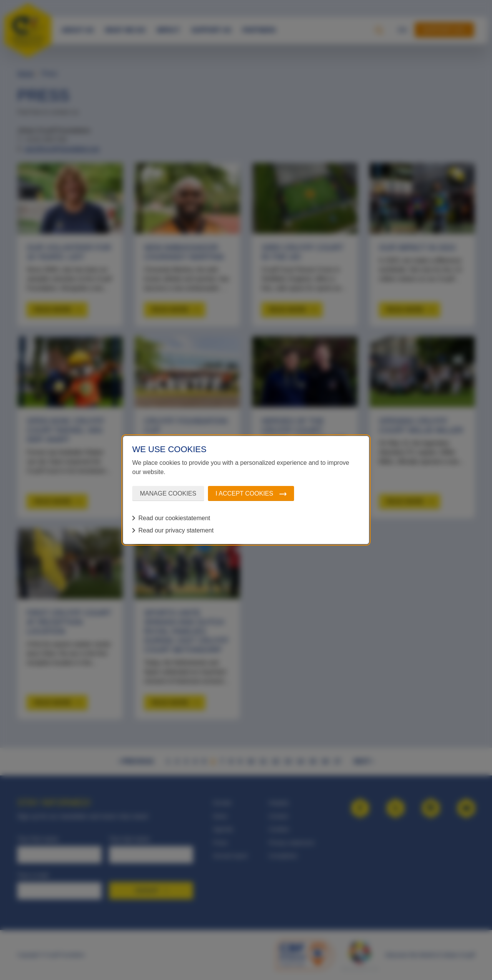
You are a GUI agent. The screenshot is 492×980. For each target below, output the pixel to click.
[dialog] (246, 490)
